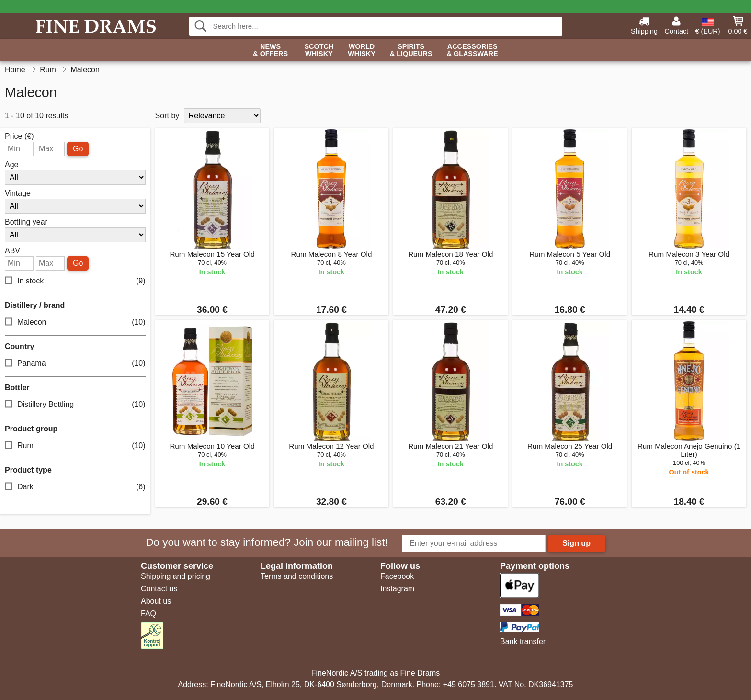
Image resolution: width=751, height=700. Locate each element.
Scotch (319, 51)
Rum (75, 446)
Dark (75, 487)
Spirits (411, 51)
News (270, 51)
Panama (75, 364)
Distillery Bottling (75, 405)
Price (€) (19, 136)
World (362, 51)
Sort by (167, 116)
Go (78, 149)
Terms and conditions (297, 576)
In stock (75, 281)
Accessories (472, 51)
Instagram (397, 589)
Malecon (75, 322)
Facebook (397, 576)
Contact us (159, 589)
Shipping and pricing (176, 576)
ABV (12, 251)
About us (156, 601)
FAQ (148, 614)
